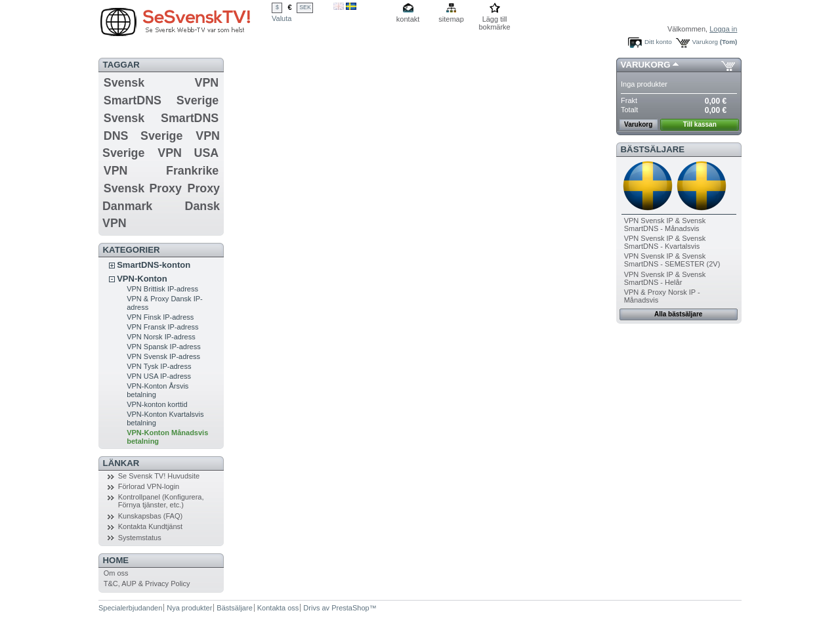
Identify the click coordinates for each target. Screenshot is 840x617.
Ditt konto (658, 42)
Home (116, 560)
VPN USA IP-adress (159, 376)
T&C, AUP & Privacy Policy (147, 584)
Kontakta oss (278, 608)
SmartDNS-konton (154, 265)
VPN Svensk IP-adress (163, 356)
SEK (305, 7)
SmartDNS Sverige (161, 100)
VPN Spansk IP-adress (164, 347)
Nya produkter (189, 608)
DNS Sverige (143, 136)
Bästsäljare (653, 149)
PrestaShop (350, 608)
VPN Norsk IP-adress (161, 337)
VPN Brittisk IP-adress (162, 289)
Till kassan (700, 124)
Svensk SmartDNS (161, 118)
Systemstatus (140, 538)
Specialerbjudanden (130, 608)
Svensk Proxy (143, 188)
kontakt (408, 19)
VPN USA (188, 153)
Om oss (116, 573)
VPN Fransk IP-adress (162, 327)
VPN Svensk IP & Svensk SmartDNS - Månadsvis (665, 224)
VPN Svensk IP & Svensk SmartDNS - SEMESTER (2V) (672, 260)
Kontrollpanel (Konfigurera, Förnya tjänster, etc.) (161, 501)
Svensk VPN (161, 83)
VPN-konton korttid (157, 404)
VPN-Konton (142, 279)
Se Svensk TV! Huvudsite (159, 476)
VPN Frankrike (161, 171)
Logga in (723, 29)
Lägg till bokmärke (494, 20)
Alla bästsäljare (678, 314)
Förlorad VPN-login (149, 486)
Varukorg (705, 42)
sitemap (451, 19)
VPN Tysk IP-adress (159, 366)
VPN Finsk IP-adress (160, 317)
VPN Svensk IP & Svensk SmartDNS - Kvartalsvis (665, 242)
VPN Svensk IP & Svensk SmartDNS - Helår (665, 278)
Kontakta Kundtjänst (150, 526)
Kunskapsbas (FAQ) (150, 516)
